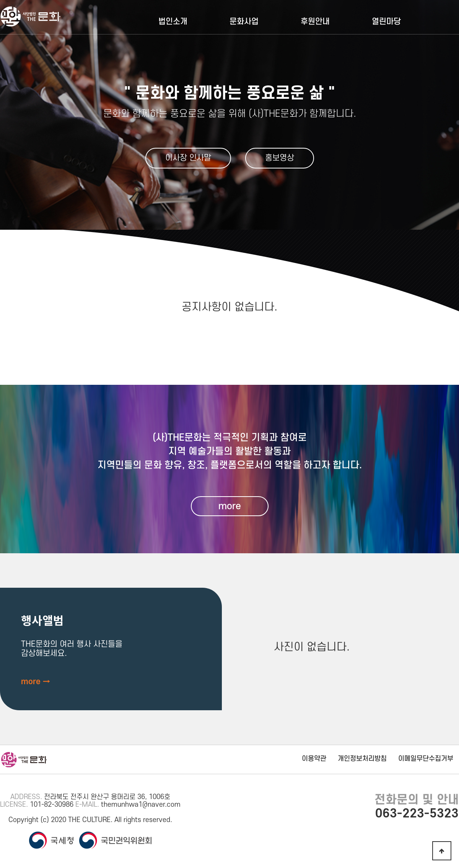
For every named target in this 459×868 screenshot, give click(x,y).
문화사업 (244, 22)
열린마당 (386, 22)
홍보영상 (280, 158)
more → (36, 682)
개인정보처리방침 (362, 759)
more (230, 506)
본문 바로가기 (0, 0)
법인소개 (173, 22)
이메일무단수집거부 (426, 759)
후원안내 (315, 22)
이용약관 (314, 759)
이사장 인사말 (188, 158)
